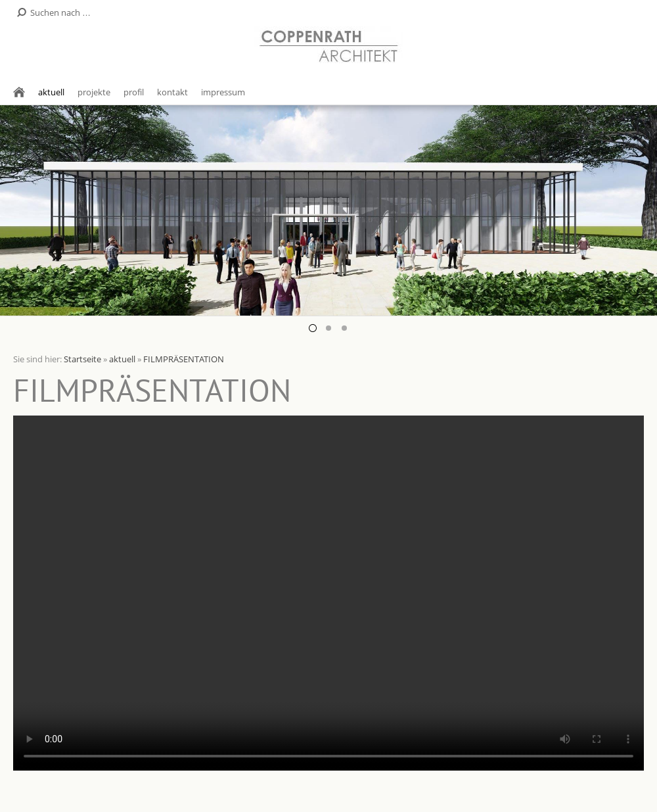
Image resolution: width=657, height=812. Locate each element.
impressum (223, 92)
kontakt (172, 92)
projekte (94, 92)
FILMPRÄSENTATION (184, 359)
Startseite (82, 359)
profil (134, 92)
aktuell (51, 92)
